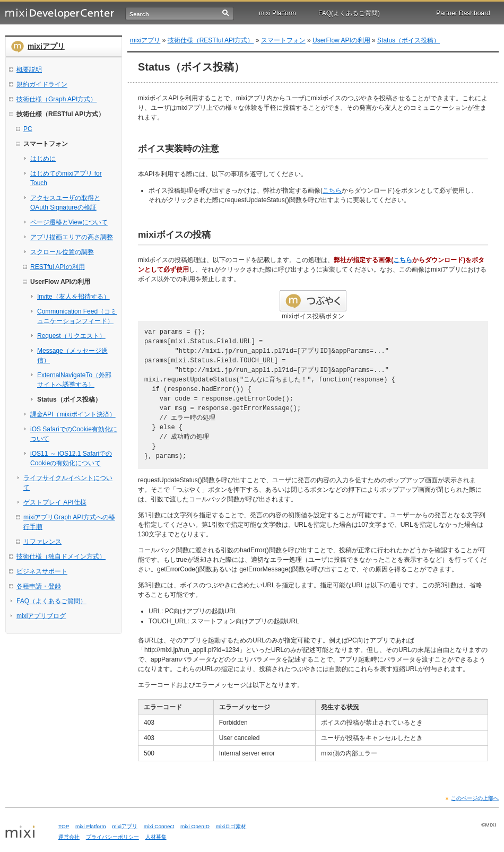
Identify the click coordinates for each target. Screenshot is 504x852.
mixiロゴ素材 (231, 826)
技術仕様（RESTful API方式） (211, 40)
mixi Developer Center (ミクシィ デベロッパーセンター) (60, 14)
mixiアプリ (46, 46)
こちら (332, 190)
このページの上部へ (475, 798)
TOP (64, 826)
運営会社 (69, 837)
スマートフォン (283, 40)
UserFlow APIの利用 (341, 40)
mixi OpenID (195, 826)
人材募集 (156, 837)
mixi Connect (159, 826)
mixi (28, 832)
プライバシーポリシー (112, 837)
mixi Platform (277, 13)
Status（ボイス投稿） (409, 40)
